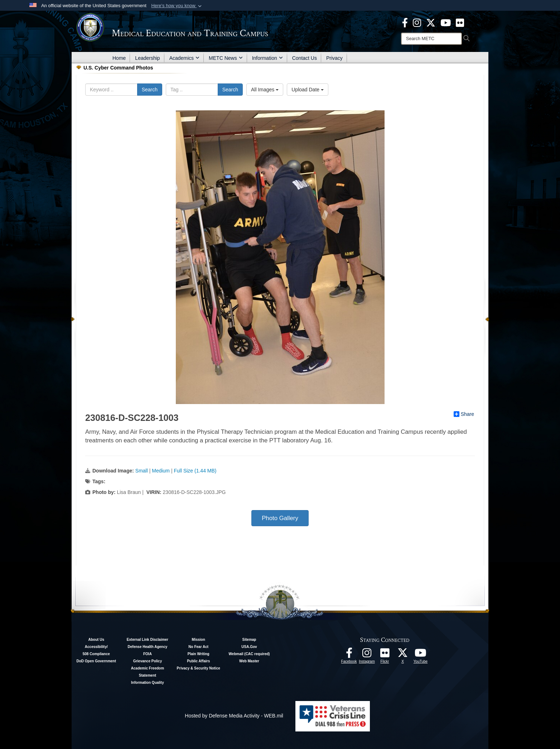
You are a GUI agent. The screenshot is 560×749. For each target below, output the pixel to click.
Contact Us (305, 58)
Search (150, 90)
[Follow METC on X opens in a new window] (403, 655)
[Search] (431, 39)
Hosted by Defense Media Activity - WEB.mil (234, 716)
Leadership (147, 58)
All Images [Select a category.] (265, 90)
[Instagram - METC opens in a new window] (417, 22)
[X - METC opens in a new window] (431, 22)
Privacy (334, 58)
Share (464, 414)
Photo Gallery (280, 518)
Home (119, 58)
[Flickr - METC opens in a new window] (460, 22)
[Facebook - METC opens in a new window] (405, 22)
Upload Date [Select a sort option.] (308, 90)
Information (267, 58)
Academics (184, 58)
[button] (177, 6)
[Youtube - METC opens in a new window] (446, 22)
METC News (226, 58)
